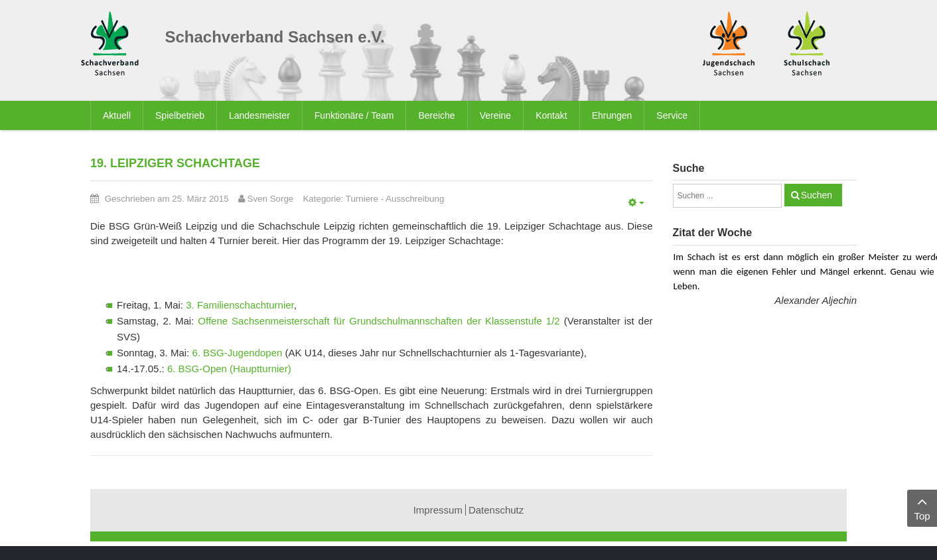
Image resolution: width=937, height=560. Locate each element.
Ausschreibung (415, 199)
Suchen (817, 195)
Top (922, 507)
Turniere (362, 199)
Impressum (438, 510)
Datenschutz (496, 510)
